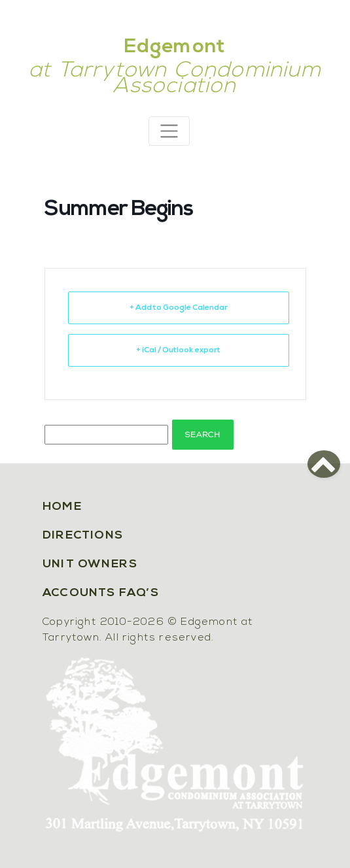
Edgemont (175, 47)
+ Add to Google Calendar (179, 308)
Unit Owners (90, 564)
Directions (83, 536)
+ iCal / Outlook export (178, 350)
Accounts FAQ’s (101, 593)
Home (62, 507)
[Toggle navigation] (169, 131)
